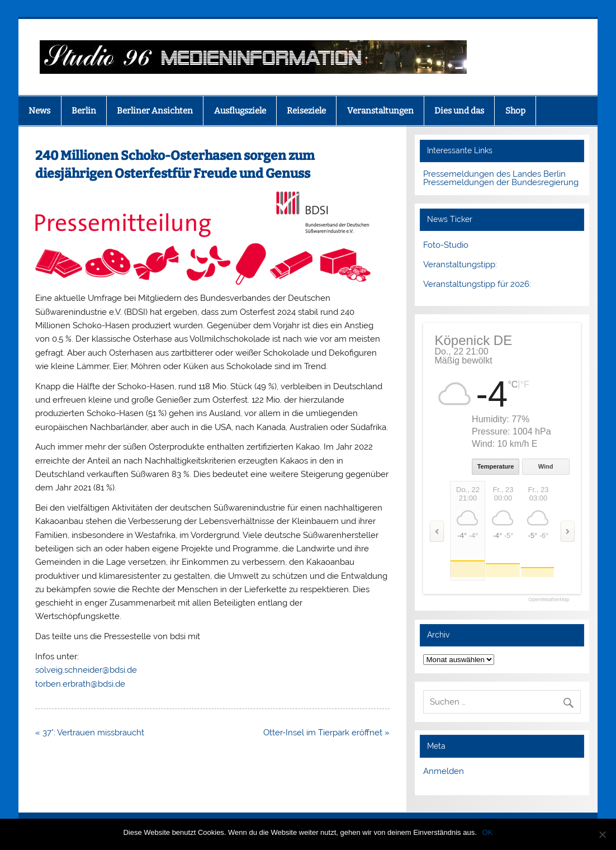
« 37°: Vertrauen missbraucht (90, 733)
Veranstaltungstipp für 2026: (477, 284)
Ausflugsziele (240, 111)
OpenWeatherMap (549, 600)
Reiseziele (306, 111)
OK (488, 832)
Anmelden (444, 771)
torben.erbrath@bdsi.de (80, 684)
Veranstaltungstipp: (460, 265)
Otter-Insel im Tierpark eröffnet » (326, 733)
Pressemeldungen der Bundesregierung (501, 182)
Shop (515, 111)
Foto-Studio (446, 245)
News (39, 111)
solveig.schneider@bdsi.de (86, 670)
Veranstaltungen (380, 111)
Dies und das (459, 111)
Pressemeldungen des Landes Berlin (494, 174)
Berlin (84, 111)
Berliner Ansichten (155, 111)
